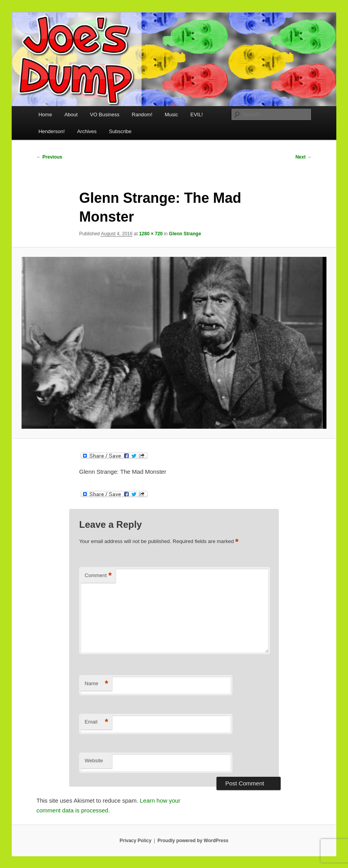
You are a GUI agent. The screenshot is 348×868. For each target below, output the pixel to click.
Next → (304, 157)
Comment (98, 576)
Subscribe (120, 131)
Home (45, 115)
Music (171, 115)
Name (96, 684)
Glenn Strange (185, 234)
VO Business (105, 115)
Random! (142, 115)
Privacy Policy (135, 841)
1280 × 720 (151, 234)
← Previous (49, 157)
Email (96, 722)
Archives (87, 131)
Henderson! (51, 131)
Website (94, 761)
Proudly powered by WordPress (193, 841)
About (71, 115)
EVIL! (197, 115)
